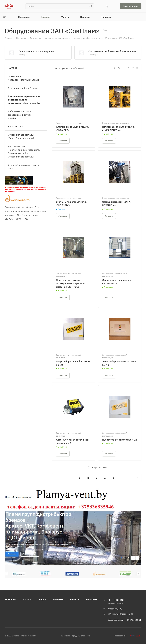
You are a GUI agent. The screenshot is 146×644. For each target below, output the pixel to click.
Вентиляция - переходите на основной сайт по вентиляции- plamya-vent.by (24, 100)
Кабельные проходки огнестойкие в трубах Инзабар (20, 115)
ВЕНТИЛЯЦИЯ (116, 600)
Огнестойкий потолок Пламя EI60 (23, 167)
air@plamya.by (115, 609)
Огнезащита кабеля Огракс (23, 88)
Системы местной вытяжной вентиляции (112, 51)
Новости (74, 599)
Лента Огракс (15, 126)
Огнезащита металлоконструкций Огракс (24, 78)
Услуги (42, 599)
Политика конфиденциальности (75, 636)
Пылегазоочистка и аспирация (36, 51)
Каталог (27, 599)
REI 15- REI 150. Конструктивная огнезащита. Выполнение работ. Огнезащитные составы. (24, 151)
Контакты (91, 599)
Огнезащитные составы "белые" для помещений (21, 136)
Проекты (58, 599)
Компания (10, 599)
